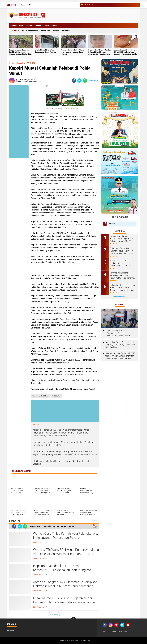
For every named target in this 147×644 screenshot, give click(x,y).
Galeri (46, 26)
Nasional (112, 223)
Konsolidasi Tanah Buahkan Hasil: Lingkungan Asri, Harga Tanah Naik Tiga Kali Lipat (120, 345)
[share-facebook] (74, 81)
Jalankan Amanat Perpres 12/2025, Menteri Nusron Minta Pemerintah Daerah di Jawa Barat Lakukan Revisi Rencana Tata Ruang (120, 356)
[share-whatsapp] (85, 81)
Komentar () (94, 81)
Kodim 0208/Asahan (30, 31)
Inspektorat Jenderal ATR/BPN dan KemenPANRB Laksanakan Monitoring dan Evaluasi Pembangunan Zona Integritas (62, 570)
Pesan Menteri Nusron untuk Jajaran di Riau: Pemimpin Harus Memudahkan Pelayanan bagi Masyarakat (65, 602)
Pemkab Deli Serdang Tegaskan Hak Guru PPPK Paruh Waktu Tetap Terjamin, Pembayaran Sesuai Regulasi (122, 275)
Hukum (16, 31)
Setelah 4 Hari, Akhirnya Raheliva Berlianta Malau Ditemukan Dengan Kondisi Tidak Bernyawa (99, 52)
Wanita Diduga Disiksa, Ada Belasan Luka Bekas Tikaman (45, 51)
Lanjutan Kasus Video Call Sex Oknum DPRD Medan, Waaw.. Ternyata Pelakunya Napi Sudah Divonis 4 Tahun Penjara (125, 52)
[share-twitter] (79, 81)
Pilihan (56, 31)
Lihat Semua (54, 614)
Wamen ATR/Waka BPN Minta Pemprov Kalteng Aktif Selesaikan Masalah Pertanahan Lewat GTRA (66, 554)
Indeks (14, 26)
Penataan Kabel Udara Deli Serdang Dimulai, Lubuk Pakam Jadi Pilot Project (121, 263)
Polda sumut (56, 396)
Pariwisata (46, 31)
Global (54, 26)
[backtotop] (73, 619)
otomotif (66, 31)
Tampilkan (94, 521)
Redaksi (106, 632)
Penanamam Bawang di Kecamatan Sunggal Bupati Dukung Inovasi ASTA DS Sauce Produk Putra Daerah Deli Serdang (122, 239)
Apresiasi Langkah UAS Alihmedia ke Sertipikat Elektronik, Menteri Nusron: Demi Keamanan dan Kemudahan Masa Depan (65, 586)
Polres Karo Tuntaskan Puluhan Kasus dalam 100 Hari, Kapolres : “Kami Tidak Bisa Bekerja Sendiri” (122, 251)
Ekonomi (38, 26)
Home (14, 5)
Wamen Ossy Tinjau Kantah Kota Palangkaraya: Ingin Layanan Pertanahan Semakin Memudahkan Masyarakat (65, 538)
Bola (21, 26)
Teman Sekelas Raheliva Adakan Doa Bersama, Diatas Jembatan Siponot (73, 52)
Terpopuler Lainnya (120, 297)
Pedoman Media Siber (119, 632)
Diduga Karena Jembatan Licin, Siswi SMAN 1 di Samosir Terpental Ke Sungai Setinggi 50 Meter (20, 52)
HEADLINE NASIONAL (26, 63)
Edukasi (29, 26)
